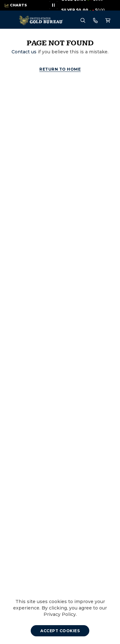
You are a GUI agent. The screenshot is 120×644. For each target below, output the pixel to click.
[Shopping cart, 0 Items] (108, 21)
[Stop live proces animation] (53, 5)
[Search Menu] (83, 21)
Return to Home (60, 69)
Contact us (24, 52)
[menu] (12, 21)
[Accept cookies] (60, 631)
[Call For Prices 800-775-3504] (95, 20)
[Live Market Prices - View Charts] (16, 5)
